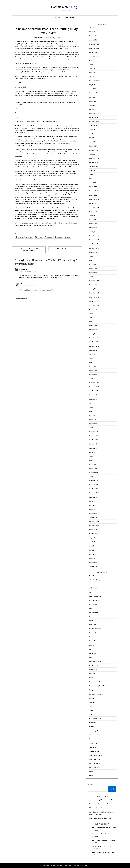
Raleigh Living (94, 690)
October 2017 (94, 162)
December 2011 (94, 383)
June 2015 (92, 256)
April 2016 (93, 219)
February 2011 (94, 424)
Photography (93, 670)
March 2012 (93, 370)
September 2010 (94, 444)
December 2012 (94, 338)
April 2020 (93, 89)
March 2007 (93, 558)
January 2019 (93, 105)
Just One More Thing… (65, 6)
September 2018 (94, 122)
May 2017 (92, 179)
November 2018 (94, 113)
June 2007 (92, 546)
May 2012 (92, 362)
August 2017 (93, 171)
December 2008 (94, 521)
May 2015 (92, 260)
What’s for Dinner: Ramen (97, 808)
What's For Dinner (95, 767)
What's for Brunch (95, 763)
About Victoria (69, 18)
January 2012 (93, 379)
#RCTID (92, 576)
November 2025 (94, 48)
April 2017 (93, 183)
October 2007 (94, 534)
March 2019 (93, 101)
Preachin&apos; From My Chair (99, 686)
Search (91, 784)
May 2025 (92, 73)
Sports (91, 706)
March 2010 (93, 468)
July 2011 (92, 403)
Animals (92, 584)
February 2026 (94, 36)
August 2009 (93, 497)
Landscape (92, 637)
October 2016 (94, 203)
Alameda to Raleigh (95, 580)
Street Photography (95, 719)
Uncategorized (94, 743)
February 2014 (94, 285)
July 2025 (92, 64)
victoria (58, 38)
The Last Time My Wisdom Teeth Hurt (101, 800)
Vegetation (93, 747)
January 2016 (93, 232)
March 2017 (93, 187)
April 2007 (93, 554)
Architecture (93, 588)
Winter (91, 771)
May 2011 (92, 411)
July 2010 (92, 452)
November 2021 (94, 81)
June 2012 (92, 358)
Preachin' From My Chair (97, 682)
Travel (91, 739)
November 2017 (94, 158)
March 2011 (93, 419)
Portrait (92, 678)
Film (91, 616)
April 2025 (93, 77)
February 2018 (94, 150)
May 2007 (92, 550)
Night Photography (95, 661)
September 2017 (94, 166)
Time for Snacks (94, 735)
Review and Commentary (97, 694)
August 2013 (93, 309)
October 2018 (94, 117)
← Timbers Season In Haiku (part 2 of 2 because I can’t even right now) (29, 250)
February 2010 (94, 472)
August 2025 (93, 60)
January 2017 (93, 195)
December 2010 (94, 432)
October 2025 (94, 52)
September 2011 (94, 395)
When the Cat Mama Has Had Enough (100, 818)
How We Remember (95, 629)
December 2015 (94, 236)
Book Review (93, 604)
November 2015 (94, 240)
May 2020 (92, 85)
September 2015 (94, 248)
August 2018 (93, 126)
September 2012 (94, 346)
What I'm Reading (95, 759)
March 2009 (93, 509)
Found (91, 621)
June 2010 (92, 456)
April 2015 (93, 264)
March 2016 (93, 223)
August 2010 (93, 448)
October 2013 (94, 301)
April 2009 (93, 505)
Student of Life (94, 723)
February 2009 (94, 513)
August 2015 (93, 252)
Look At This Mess (95, 641)
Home (58, 18)
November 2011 (94, 387)
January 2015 (93, 277)
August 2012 (93, 350)
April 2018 (93, 142)
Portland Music (94, 674)
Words (91, 776)
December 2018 (94, 109)
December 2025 (94, 44)
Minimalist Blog (72, 865)
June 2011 (92, 407)
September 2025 (94, 56)
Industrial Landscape (95, 633)
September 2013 (94, 305)
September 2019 (94, 93)
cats (91, 608)
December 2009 (94, 481)
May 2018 (92, 138)
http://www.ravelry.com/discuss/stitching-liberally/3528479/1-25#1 (40, 278)
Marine (91, 645)
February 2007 (94, 562)
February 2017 (94, 191)
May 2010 (92, 460)
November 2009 (94, 485)
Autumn (92, 592)
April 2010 (93, 464)
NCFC (91, 657)
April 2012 (93, 366)
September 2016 (94, 207)
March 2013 (93, 326)
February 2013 (94, 330)
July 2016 (92, 215)
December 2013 (94, 293)
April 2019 (93, 97)
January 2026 (93, 40)
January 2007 (93, 566)
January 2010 (93, 477)
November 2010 (94, 436)
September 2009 (94, 493)
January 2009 (93, 517)
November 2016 (94, 199)
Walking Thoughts (95, 751)
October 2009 (94, 489)
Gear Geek (92, 625)
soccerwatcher (94, 702)
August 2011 (93, 399)
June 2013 (92, 317)
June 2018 (92, 134)
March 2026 (93, 32)
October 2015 (94, 244)
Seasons (92, 698)
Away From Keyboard (96, 596)
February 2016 (94, 228)
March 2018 (93, 146)
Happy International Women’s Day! (100, 804)
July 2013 (92, 313)
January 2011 (93, 428)
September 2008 (94, 526)
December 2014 (94, 281)
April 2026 (93, 28)
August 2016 (93, 211)
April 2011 (93, 415)
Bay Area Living (94, 600)
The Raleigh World (95, 731)
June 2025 (92, 68)
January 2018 (93, 154)
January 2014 (93, 289)
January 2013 (93, 334)
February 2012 (94, 375)
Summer (92, 727)
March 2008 (93, 530)
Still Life (92, 714)
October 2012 (94, 342)
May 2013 (92, 321)
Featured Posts (94, 612)
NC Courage (93, 653)
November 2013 (94, 297)
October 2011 (94, 391)
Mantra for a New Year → (65, 249)
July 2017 (92, 175)
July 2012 (92, 354)
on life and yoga (94, 665)
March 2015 (93, 268)
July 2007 (92, 542)
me (90, 649)
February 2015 (94, 273)
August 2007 (93, 538)
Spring (91, 710)
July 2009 (92, 501)
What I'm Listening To (96, 755)
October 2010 (94, 440)
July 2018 (92, 130)
